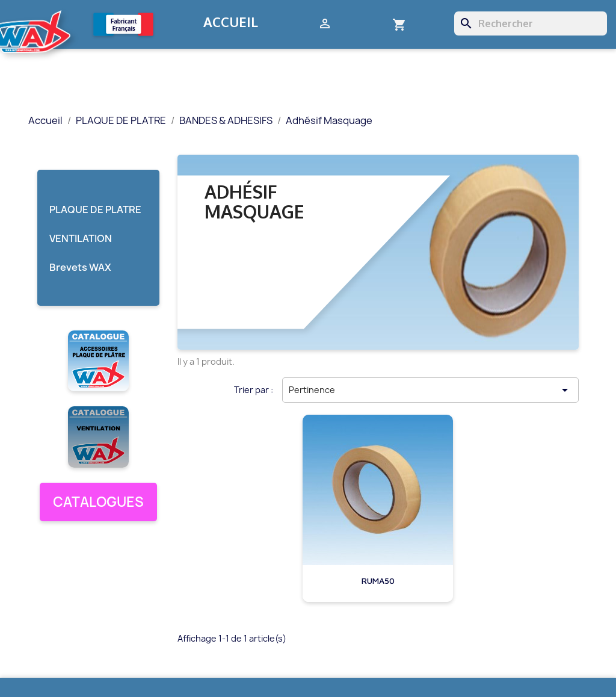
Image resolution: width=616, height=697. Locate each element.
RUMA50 (378, 581)
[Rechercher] (531, 23)
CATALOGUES (98, 502)
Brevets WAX (80, 268)
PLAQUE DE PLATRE (95, 210)
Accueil (231, 22)
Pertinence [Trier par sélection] (430, 390)
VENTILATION (81, 239)
